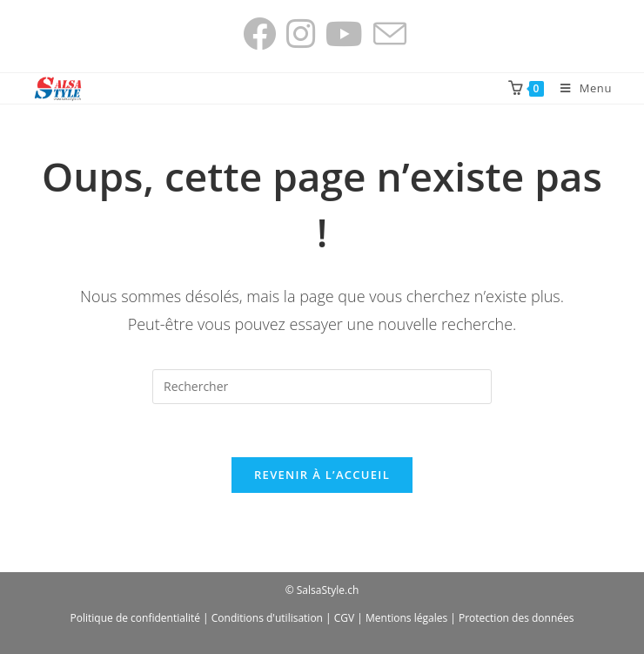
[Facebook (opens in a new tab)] (259, 34)
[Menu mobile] (580, 88)
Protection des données (517, 618)
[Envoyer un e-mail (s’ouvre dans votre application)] (387, 34)
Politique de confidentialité (135, 618)
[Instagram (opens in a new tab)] (301, 34)
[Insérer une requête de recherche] (322, 387)
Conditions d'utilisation (267, 618)
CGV (344, 618)
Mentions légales (406, 618)
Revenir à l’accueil (322, 475)
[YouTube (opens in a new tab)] (344, 34)
